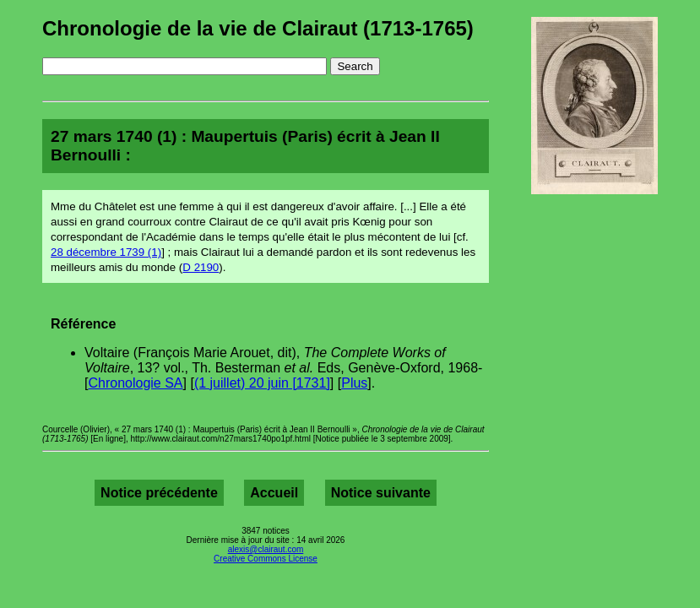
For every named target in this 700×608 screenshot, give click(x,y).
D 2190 (201, 267)
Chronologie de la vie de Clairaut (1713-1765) (258, 28)
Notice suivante (381, 493)
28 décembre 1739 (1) (106, 252)
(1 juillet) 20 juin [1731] (262, 383)
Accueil (274, 493)
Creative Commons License (266, 559)
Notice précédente (159, 493)
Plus (354, 383)
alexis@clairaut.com (266, 549)
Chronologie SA (135, 383)
